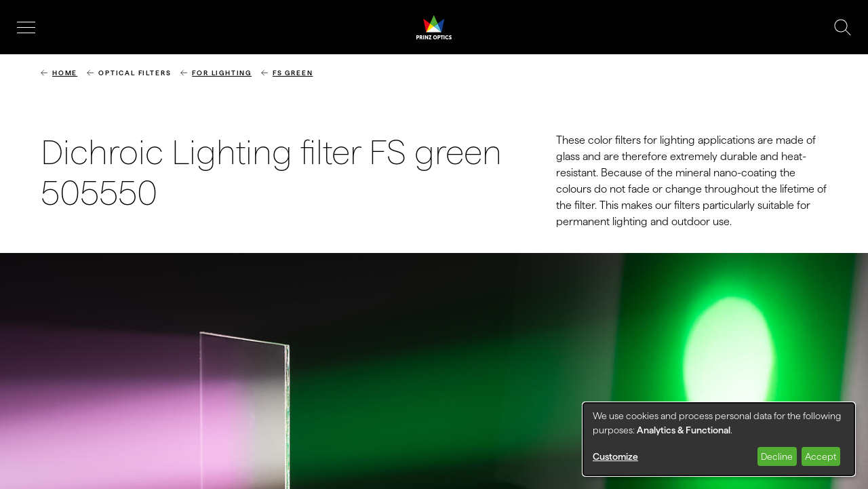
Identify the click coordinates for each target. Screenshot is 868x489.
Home (65, 73)
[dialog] (719, 439)
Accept (821, 456)
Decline (777, 456)
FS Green (293, 73)
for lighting (222, 73)
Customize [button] (615, 456)
